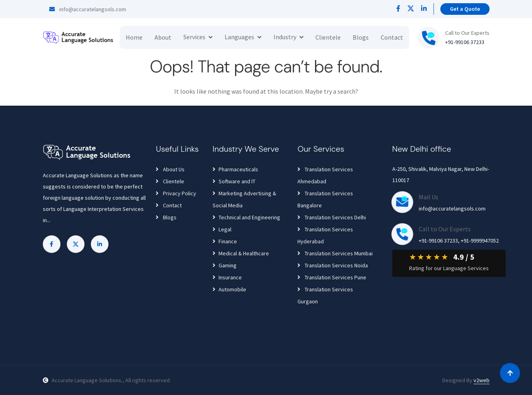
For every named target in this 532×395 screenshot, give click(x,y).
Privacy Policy (176, 193)
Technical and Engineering (246, 217)
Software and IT (234, 181)
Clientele (328, 37)
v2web (482, 380)
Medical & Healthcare (241, 253)
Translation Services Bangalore (325, 199)
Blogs (361, 37)
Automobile (229, 289)
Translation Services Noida (333, 265)
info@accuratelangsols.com (88, 9)
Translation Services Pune (332, 277)
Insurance (227, 277)
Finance (225, 241)
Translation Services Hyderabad (325, 235)
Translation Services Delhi (332, 217)
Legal (222, 229)
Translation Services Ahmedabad (325, 175)
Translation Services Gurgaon (325, 295)
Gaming (225, 265)
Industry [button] (285, 37)
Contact (392, 37)
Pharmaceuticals (235, 169)
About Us (170, 169)
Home (134, 37)
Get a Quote (465, 9)
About (163, 37)
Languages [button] (239, 37)
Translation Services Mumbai (335, 253)
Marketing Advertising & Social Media (244, 199)
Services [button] (194, 37)
